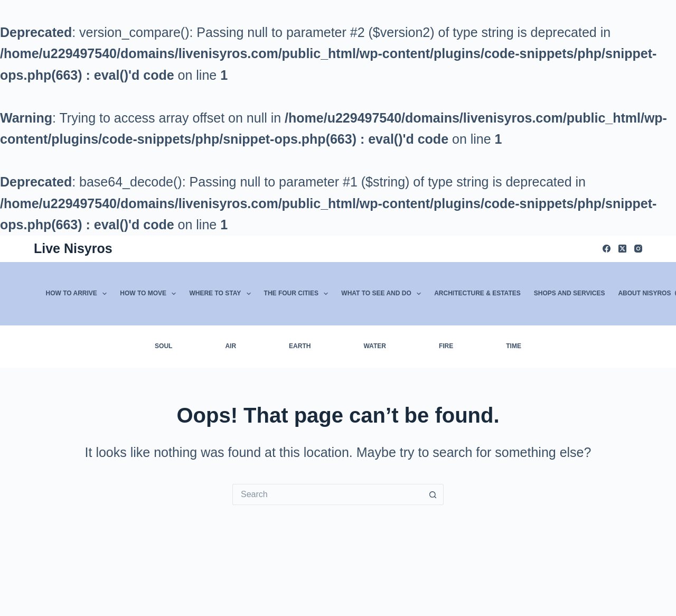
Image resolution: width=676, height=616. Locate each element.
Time (514, 346)
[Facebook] (607, 249)
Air (231, 346)
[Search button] (433, 494)
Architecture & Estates (477, 293)
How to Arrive (79, 294)
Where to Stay (222, 294)
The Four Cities (298, 294)
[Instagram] (638, 249)
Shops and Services (570, 293)
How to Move (150, 294)
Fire (446, 346)
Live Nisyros (73, 248)
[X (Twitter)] (622, 249)
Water (374, 346)
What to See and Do (383, 294)
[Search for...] (327, 494)
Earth (300, 346)
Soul (163, 346)
